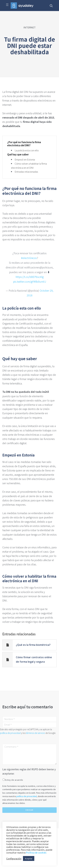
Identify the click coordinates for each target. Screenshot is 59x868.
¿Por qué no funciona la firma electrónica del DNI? (24, 144)
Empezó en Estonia (25, 159)
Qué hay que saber (18, 154)
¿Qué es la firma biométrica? (33, 645)
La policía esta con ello (27, 150)
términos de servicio (35, 733)
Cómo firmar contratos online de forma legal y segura (34, 659)
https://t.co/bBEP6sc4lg (30, 277)
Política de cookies (36, 852)
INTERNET (29, 27)
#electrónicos (29, 258)
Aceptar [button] (29, 858)
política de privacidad (10, 733)
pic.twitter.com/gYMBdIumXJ (30, 282)
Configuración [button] (14, 859)
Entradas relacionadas (26, 172)
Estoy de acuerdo (14, 780)
